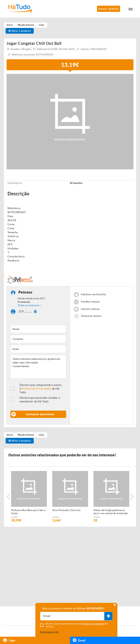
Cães (42, 435)
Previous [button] (8, 497)
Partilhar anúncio (90, 302)
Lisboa (14, 517)
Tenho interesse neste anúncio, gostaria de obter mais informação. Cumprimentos (38, 367)
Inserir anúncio (109, 9)
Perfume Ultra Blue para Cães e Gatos (28, 512)
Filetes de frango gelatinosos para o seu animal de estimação (111, 512)
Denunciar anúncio (91, 316)
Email (79, 640)
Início (10, 435)
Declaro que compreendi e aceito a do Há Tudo (40, 389)
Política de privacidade (93, 624)
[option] (29, 497)
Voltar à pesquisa (20, 31)
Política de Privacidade (36, 389)
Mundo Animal (26, 435)
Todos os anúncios (29, 305)
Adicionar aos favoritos (94, 294)
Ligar (9, 640)
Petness (25, 292)
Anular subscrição (49, 632)
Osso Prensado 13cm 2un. (67, 510)
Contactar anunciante (40, 414)
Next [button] (132, 497)
